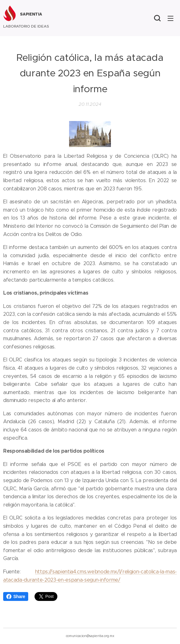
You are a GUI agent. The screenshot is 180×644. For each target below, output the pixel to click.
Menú (170, 18)
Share (16, 596)
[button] (157, 18)
